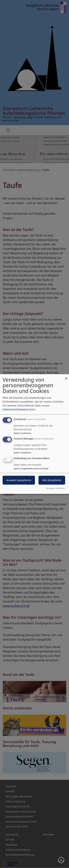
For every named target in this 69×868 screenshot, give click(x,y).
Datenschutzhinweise (15, 409)
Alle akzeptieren (52, 480)
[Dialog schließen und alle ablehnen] (66, 376)
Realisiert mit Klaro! (56, 488)
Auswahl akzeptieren (19, 480)
